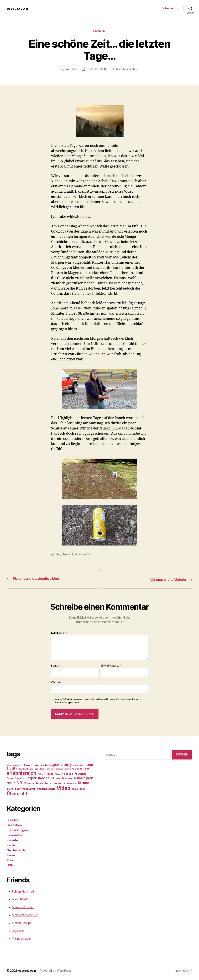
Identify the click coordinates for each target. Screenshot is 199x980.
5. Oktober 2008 (96, 70)
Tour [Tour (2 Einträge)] (18, 789)
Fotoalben (168, 8)
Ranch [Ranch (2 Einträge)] (39, 783)
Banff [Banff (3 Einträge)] (89, 765)
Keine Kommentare (127, 70)
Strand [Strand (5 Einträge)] (84, 783)
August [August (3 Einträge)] (54, 765)
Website (56, 682)
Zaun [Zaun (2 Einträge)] (82, 789)
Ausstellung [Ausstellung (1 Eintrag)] (79, 765)
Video (79, 555)
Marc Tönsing (21, 899)
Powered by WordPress (57, 971)
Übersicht (68, 555)
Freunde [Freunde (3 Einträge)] (81, 774)
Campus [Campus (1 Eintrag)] (60, 769)
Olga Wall (18, 931)
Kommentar (59, 633)
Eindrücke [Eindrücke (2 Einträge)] (83, 769)
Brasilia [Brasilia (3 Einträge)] (12, 768)
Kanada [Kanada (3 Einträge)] (44, 778)
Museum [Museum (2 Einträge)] (67, 778)
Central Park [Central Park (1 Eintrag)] (70, 769)
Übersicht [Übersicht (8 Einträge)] (17, 794)
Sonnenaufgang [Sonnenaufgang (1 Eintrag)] (69, 783)
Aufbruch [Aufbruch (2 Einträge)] (41, 765)
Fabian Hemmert (23, 891)
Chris (73, 70)
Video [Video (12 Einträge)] (64, 788)
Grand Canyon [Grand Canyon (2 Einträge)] (15, 778)
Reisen (12, 855)
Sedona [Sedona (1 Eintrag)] (57, 783)
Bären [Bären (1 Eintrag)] (42, 769)
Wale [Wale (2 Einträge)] (75, 789)
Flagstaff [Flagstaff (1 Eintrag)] (59, 774)
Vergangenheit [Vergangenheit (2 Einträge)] (46, 789)
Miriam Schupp (22, 923)
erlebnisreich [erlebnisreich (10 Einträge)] (21, 773)
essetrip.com (19, 8)
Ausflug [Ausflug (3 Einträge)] (66, 765)
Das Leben (14, 825)
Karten (12, 845)
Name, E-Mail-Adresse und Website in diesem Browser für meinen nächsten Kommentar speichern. (96, 701)
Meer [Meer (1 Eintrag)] (58, 778)
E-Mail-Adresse (111, 666)
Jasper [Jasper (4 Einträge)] (31, 778)
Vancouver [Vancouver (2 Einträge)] (29, 789)
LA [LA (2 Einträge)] (53, 778)
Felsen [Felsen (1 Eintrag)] (41, 774)
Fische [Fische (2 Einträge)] (49, 774)
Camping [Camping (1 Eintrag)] (51, 769)
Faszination (15, 835)
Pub (58, 555)
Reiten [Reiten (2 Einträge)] (48, 783)
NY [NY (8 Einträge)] (19, 782)
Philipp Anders (21, 939)
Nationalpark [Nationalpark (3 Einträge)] (84, 778)
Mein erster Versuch (25, 915)
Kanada (99, 32)
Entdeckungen (17, 830)
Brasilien (13, 820)
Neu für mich (16, 850)
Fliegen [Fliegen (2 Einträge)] (69, 774)
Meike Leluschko (23, 907)
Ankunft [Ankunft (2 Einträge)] (28, 765)
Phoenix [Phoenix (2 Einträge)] (29, 783)
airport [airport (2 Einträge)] (17, 765)
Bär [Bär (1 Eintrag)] (36, 769)
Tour (10, 860)
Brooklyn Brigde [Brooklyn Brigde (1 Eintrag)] (26, 769)
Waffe (88, 555)
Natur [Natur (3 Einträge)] (11, 783)
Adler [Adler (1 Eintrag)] (9, 765)
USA (10, 865)
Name (56, 666)
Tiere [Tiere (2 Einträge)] (10, 789)
